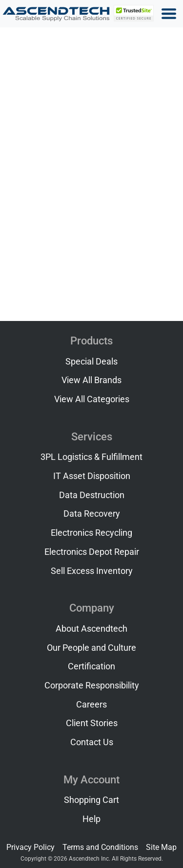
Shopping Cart (91, 800)
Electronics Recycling (91, 533)
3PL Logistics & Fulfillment (91, 457)
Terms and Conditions (100, 847)
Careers (91, 705)
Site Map (161, 847)
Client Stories (92, 723)
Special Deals (91, 362)
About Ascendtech (91, 629)
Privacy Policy (30, 847)
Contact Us (92, 742)
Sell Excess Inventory (92, 571)
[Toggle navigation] (169, 14)
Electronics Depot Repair (92, 552)
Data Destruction (92, 495)
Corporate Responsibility (92, 685)
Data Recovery (92, 514)
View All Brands (91, 380)
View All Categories (92, 399)
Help (91, 819)
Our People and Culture (91, 648)
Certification (91, 666)
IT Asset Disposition (92, 476)
